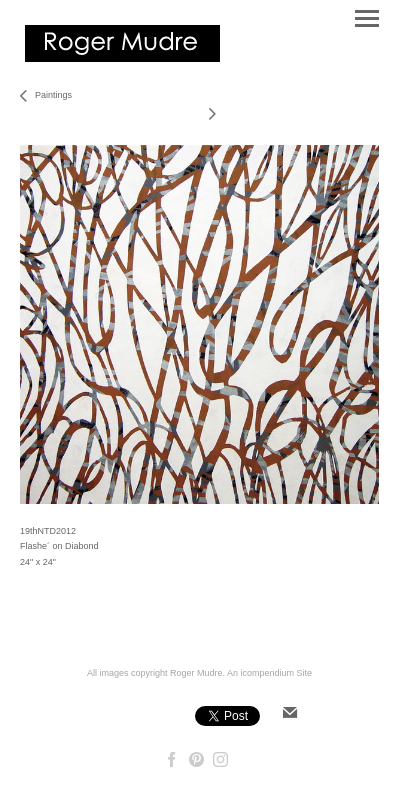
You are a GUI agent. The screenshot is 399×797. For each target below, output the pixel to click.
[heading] (122, 58)
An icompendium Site (269, 673)
